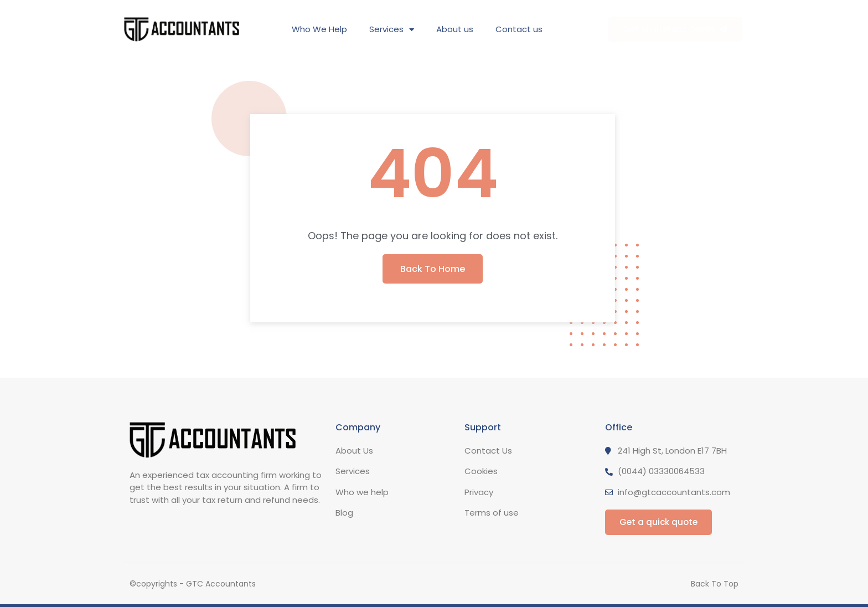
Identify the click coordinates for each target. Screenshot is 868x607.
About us (455, 29)
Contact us (519, 29)
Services (392, 30)
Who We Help (319, 29)
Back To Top (715, 584)
